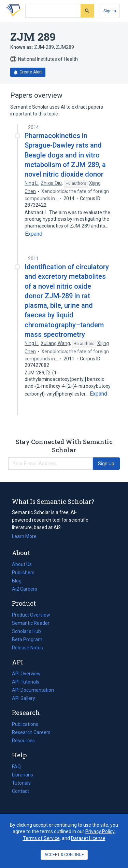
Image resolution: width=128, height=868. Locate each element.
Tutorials (21, 783)
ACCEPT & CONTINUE (64, 855)
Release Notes (27, 648)
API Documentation (33, 690)
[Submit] (87, 11)
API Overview (26, 674)
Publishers (23, 573)
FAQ (16, 767)
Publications (25, 724)
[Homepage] (13, 11)
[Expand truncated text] (34, 234)
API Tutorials (26, 682)
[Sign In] (110, 11)
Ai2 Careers (25, 589)
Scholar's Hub (26, 631)
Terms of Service (41, 838)
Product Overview (31, 615)
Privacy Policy (100, 831)
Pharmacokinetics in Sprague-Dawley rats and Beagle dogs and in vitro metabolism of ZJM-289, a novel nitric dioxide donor (65, 155)
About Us (22, 564)
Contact (20, 791)
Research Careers (31, 732)
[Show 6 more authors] (76, 184)
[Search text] (53, 11)
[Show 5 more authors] (84, 344)
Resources (23, 741)
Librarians (23, 775)
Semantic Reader (31, 623)
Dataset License (88, 838)
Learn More (24, 536)
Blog (19, 581)
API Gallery (24, 698)
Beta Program (27, 639)
